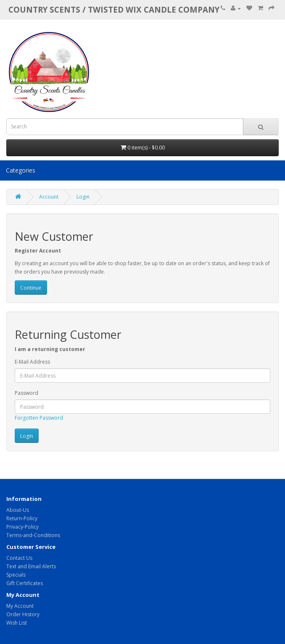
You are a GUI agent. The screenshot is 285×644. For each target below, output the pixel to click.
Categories (21, 170)
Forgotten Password (39, 418)
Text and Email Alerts (31, 566)
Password (26, 393)
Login (83, 197)
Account (49, 197)
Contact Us (19, 558)
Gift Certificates (25, 583)
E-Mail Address (32, 362)
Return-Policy (22, 518)
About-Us (18, 510)
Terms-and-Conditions (33, 535)
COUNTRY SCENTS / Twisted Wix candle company (114, 9)
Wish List (17, 623)
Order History (23, 614)
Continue (31, 288)
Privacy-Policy (22, 527)
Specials (16, 575)
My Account (20, 606)
